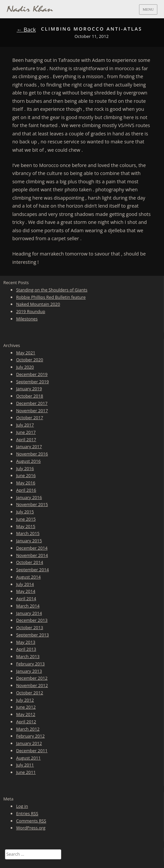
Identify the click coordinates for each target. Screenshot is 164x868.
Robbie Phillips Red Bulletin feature (51, 297)
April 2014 (26, 599)
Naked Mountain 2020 (38, 304)
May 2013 (26, 642)
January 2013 (29, 671)
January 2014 (29, 613)
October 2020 (29, 360)
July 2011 (25, 765)
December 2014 (32, 548)
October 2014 (29, 562)
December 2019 (32, 374)
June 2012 (26, 707)
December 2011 (32, 751)
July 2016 (25, 468)
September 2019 (32, 382)
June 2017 (26, 432)
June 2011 (26, 772)
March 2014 (28, 606)
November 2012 (32, 685)
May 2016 (26, 483)
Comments (31, 821)
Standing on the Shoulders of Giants (52, 290)
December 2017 (32, 403)
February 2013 (30, 664)
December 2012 (32, 678)
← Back (26, 29)
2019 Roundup (30, 311)
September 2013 (32, 635)
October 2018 (29, 396)
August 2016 (28, 461)
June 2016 (26, 475)
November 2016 (32, 454)
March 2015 (28, 533)
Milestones (27, 319)
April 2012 (26, 722)
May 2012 (26, 714)
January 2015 (29, 541)
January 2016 (29, 497)
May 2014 (26, 591)
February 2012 (30, 736)
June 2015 (26, 519)
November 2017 (32, 411)
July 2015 (25, 512)
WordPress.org (31, 828)
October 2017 (29, 418)
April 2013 (26, 649)
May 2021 (26, 353)
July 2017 (25, 425)
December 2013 (32, 620)
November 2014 (32, 555)
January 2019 (29, 389)
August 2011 (28, 758)
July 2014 (25, 584)
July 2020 (25, 367)
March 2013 (28, 656)
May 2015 (26, 526)
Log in (22, 806)
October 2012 (29, 693)
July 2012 (25, 700)
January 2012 (29, 743)
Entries (27, 814)
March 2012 (28, 729)
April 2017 (26, 439)
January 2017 (29, 446)
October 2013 (29, 627)
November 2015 (32, 504)
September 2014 (32, 570)
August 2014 (28, 577)
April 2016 (26, 490)
